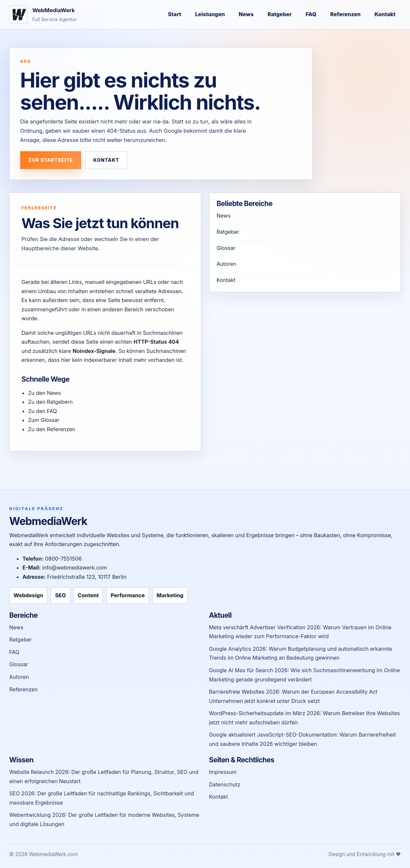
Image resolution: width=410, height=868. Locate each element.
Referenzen (345, 14)
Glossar (226, 248)
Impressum (223, 772)
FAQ (311, 14)
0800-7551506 (63, 559)
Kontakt (385, 14)
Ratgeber (280, 14)
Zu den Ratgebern (50, 402)
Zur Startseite (51, 160)
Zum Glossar (44, 420)
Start (174, 14)
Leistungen (210, 14)
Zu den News (45, 393)
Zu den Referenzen (52, 429)
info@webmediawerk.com (75, 568)
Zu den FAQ (43, 411)
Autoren (227, 264)
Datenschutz (225, 784)
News (246, 14)
